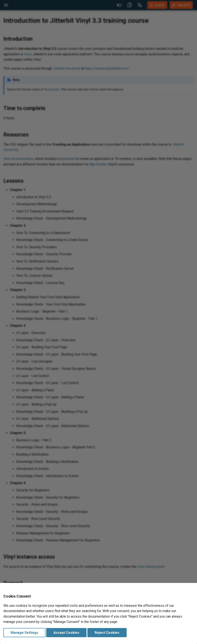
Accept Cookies (66, 633)
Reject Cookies (107, 633)
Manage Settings (24, 633)
